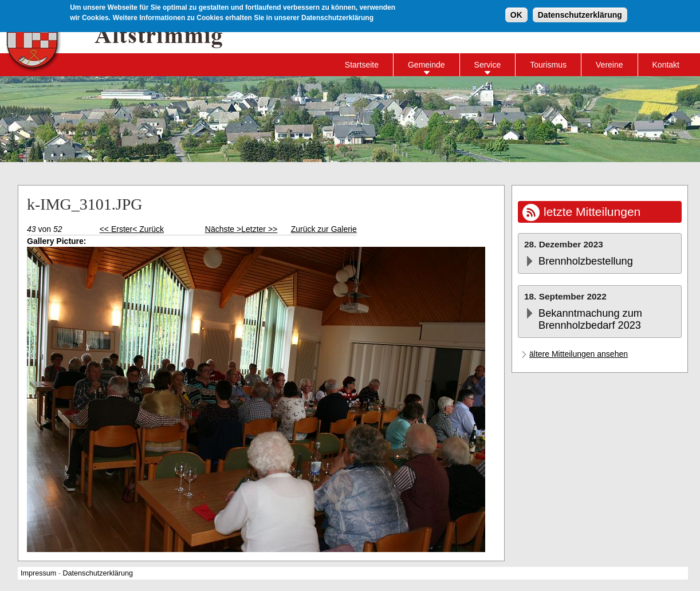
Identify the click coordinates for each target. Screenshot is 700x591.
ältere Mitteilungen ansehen (579, 354)
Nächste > (223, 229)
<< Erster (116, 229)
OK (516, 13)
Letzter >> (259, 229)
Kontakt (666, 65)
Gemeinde (426, 65)
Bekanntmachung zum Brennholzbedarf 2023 (590, 319)
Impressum (38, 573)
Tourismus (548, 65)
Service (488, 65)
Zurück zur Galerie (324, 229)
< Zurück (148, 229)
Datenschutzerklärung (580, 13)
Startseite (362, 65)
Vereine (609, 65)
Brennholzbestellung (586, 261)
